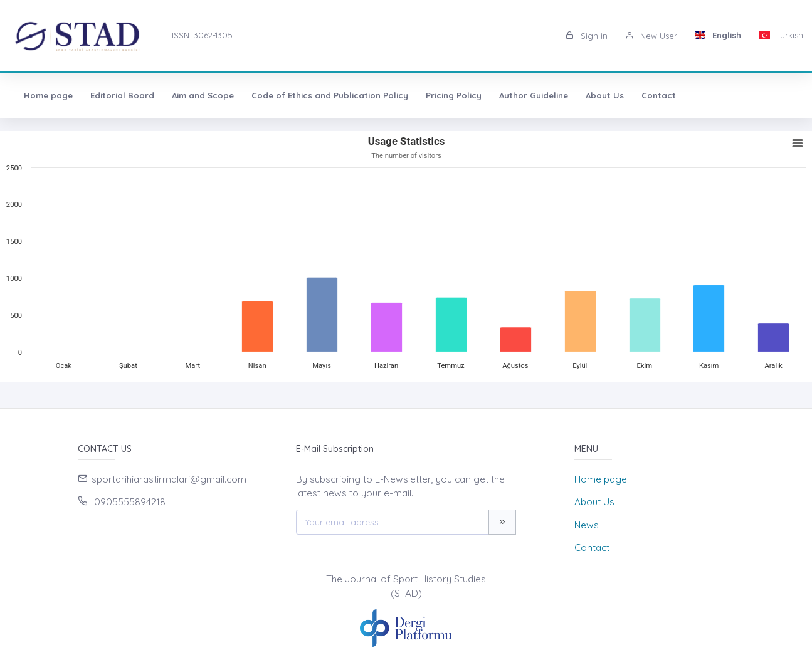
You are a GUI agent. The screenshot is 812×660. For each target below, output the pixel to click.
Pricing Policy (454, 95)
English (718, 35)
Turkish (781, 35)
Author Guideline (534, 95)
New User (651, 36)
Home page (48, 95)
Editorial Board (122, 95)
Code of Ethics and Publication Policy (330, 95)
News (587, 525)
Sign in (587, 36)
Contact (659, 95)
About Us (605, 95)
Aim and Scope (203, 95)
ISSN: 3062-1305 (202, 35)
